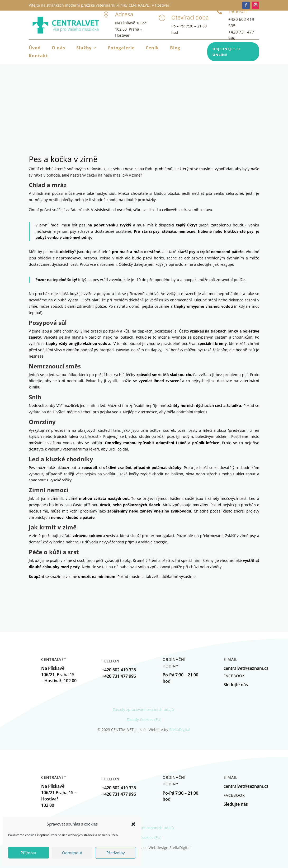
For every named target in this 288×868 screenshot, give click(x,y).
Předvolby (116, 853)
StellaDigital (180, 730)
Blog (175, 48)
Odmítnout (72, 853)
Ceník (152, 48)
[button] (133, 824)
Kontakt (38, 56)
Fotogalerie (121, 48)
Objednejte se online (227, 52)
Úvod (35, 48)
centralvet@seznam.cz (246, 786)
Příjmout (29, 853)
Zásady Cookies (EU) (144, 720)
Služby (84, 48)
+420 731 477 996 (119, 794)
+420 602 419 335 (119, 788)
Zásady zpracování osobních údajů (144, 710)
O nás (58, 48)
